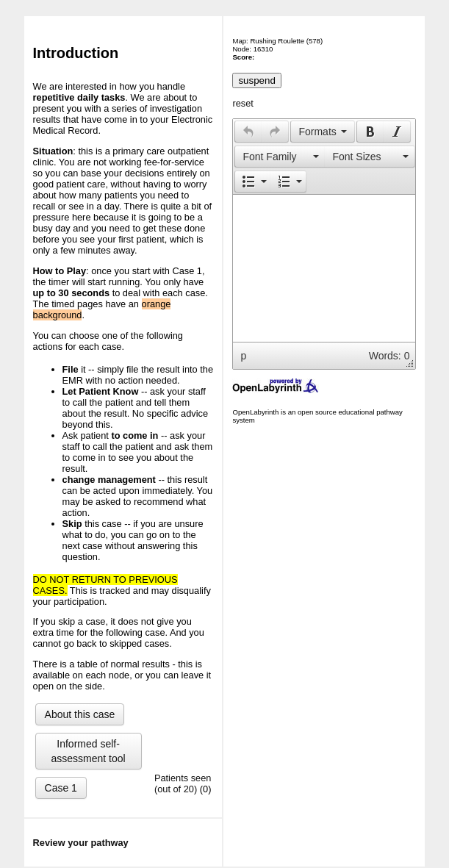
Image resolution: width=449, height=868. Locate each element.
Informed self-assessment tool (89, 751)
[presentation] (248, 132)
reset (243, 103)
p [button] (243, 356)
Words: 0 (389, 356)
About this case (80, 714)
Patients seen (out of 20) (183, 783)
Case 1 (61, 788)
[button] (248, 132)
